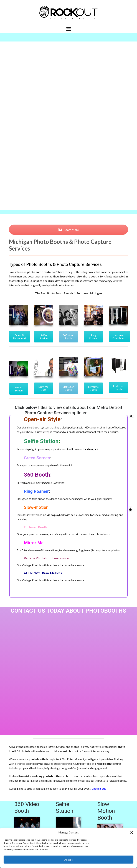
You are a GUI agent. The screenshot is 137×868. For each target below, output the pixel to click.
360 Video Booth (68, 337)
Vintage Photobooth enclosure (46, 558)
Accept (68, 860)
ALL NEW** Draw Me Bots (43, 573)
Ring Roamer (93, 337)
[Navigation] (68, 29)
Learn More (69, 230)
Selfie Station (44, 337)
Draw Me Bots (44, 388)
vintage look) (22, 281)
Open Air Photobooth (20, 337)
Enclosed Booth (118, 388)
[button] (132, 833)
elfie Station (43, 441)
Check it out (99, 789)
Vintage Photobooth (119, 336)
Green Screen (19, 389)
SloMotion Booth (68, 388)
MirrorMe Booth (93, 388)
